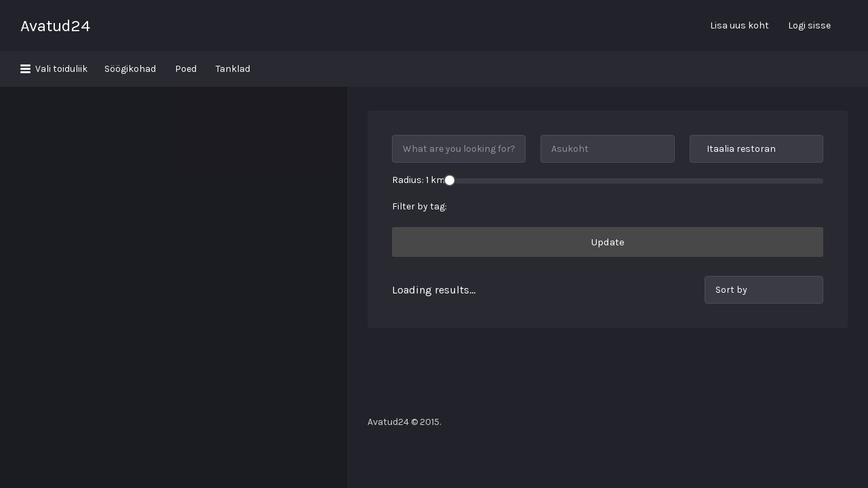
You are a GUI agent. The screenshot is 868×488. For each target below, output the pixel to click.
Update (608, 206)
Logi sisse (809, 25)
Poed (186, 69)
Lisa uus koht (739, 25)
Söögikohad (130, 69)
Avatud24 (55, 26)
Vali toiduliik (61, 69)
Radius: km (418, 144)
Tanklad (233, 69)
